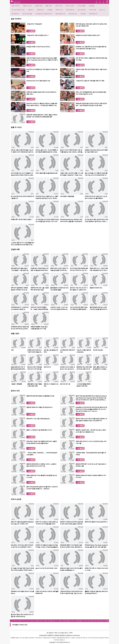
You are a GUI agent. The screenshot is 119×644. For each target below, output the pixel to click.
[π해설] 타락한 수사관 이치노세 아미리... (39, 47)
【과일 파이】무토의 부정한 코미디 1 (37, 35)
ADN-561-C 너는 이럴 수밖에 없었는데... (38, 419)
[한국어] (65, 635)
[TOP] (71, 633)
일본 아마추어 (16, 6)
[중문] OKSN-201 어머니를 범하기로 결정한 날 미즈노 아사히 (42, 476)
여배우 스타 (59, 10)
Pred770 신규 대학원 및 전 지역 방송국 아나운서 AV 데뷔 (42, 70)
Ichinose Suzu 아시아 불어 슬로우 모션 (38, 81)
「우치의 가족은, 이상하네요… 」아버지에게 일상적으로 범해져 (42, 454)
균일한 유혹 (39, 6)
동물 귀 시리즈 (27, 6)
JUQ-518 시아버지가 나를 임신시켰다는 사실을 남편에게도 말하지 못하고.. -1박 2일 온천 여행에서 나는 (42, 104)
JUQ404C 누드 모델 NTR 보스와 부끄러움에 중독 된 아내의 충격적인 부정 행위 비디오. (91, 48)
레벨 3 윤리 (49, 6)
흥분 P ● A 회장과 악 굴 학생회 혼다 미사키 (39, 430)
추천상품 (91, 6)
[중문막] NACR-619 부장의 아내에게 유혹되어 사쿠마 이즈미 (91, 476)
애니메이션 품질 (27, 14)
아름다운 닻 (40, 10)
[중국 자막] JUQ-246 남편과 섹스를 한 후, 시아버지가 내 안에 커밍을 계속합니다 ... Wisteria (42, 488)
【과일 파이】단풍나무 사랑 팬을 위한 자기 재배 (90, 81)
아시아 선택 (92, 10)
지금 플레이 (31, 31)
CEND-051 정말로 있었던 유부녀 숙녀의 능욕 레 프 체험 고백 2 (41, 93)
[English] (42, 635)
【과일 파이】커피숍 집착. (34, 24)
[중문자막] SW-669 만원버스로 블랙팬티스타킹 (40, 396)
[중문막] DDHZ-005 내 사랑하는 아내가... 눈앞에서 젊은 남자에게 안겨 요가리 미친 (41, 465)
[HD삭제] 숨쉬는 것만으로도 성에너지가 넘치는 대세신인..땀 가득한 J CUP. (91, 25)
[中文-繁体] (48, 635)
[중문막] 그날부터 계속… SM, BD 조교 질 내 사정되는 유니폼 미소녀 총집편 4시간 (91, 431)
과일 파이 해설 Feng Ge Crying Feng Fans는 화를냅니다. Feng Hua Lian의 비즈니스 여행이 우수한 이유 (42, 60)
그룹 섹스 (31, 10)
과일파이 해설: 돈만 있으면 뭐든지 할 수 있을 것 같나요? (91, 70)
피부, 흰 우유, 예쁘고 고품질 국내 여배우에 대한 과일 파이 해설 (91, 59)
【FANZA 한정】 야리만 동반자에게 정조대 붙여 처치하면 (91, 454)
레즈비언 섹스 (73, 14)
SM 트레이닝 (15, 14)
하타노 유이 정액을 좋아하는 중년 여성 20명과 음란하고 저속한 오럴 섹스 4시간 (91, 93)
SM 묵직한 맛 (93, 14)
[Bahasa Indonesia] (74, 635)
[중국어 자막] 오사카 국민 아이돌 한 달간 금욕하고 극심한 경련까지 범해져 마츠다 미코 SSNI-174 (91, 420)
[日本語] (60, 635)
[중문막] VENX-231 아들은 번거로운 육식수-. (40, 407)
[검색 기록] (54, 633)
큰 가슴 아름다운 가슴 (18, 10)
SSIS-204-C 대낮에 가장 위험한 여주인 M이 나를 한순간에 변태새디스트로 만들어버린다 (42, 442)
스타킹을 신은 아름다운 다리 (44, 14)
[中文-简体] (55, 635)
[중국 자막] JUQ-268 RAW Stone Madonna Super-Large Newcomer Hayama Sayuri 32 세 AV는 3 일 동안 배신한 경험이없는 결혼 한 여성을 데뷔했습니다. (91, 398)
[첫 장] (49, 633)
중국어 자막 (59, 6)
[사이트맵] (61, 633)
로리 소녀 (102, 10)
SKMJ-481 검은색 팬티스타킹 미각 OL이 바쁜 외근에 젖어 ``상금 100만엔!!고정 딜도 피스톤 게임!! (91, 104)
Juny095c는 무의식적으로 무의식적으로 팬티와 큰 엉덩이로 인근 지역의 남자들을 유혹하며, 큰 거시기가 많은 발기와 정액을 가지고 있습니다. (91, 409)
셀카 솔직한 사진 (60, 14)
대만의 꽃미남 (70, 10)
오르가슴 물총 (81, 6)
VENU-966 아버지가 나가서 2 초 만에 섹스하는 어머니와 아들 (91, 442)
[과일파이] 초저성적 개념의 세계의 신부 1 (88, 35)
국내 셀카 (83, 14)
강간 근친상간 (82, 10)
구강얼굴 (50, 10)
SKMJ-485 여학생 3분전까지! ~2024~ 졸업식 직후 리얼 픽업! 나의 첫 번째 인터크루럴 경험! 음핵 (42, 116)
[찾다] (66, 633)
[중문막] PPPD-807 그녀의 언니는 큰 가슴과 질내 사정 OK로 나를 (91, 465)
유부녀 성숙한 (70, 6)
